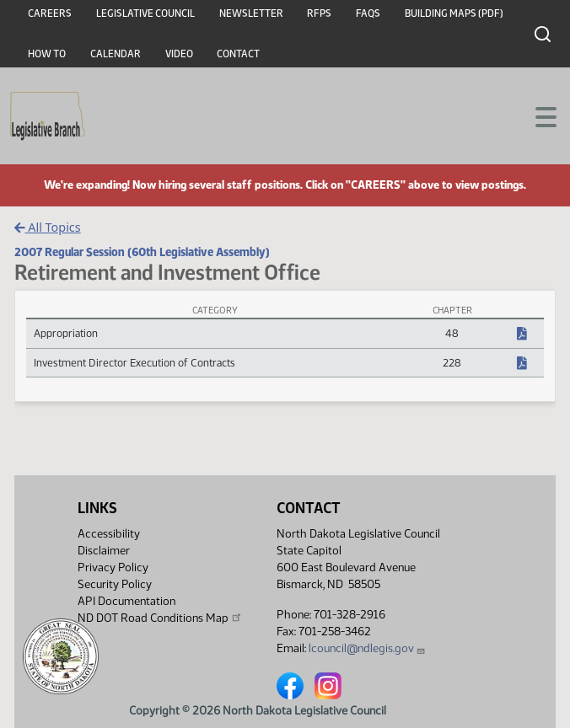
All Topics (48, 227)
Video (179, 54)
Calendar (116, 54)
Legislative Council (145, 13)
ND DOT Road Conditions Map (160, 618)
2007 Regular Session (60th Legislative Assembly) (142, 252)
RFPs (319, 13)
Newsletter (251, 13)
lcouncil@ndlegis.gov (367, 648)
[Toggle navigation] (537, 115)
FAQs (368, 13)
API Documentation (126, 601)
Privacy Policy (113, 567)
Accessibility (109, 534)
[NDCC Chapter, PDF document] (522, 335)
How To (47, 54)
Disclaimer (104, 551)
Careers (50, 13)
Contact (238, 54)
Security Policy (115, 584)
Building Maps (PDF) (454, 13)
